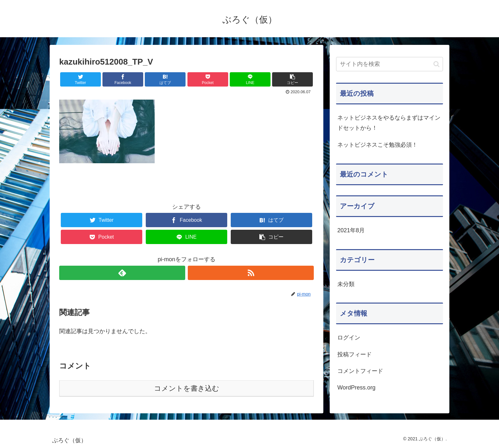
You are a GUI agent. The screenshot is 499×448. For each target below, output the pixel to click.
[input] (390, 64)
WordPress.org (356, 388)
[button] (436, 64)
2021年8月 (351, 230)
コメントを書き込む (187, 388)
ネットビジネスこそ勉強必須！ (377, 145)
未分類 (346, 284)
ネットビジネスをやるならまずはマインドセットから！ (389, 123)
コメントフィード (360, 371)
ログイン (349, 338)
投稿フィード (355, 354)
